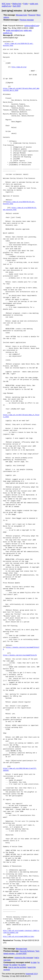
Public (26, 4)
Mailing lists (17, 4)
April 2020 (17, 6)
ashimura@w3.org (32, 26)
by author (22, 965)
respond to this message (24, 958)
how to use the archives (17, 967)
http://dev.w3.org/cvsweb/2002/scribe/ (19, 937)
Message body (21, 15)
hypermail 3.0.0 (31, 974)
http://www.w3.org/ (19, 67)
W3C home (6, 4)
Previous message (27, 20)
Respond (32, 15)
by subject (14, 965)
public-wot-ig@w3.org (14, 30)
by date (34, 962)
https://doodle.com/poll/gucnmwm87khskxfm (20, 655)
